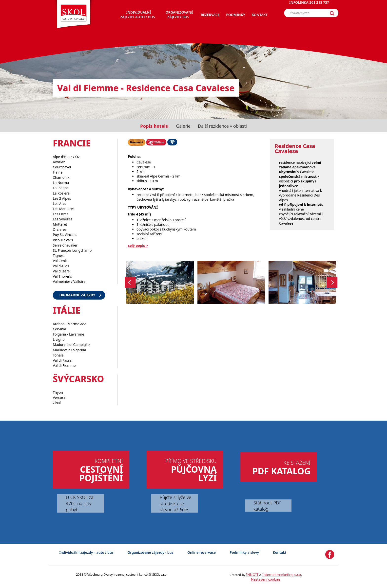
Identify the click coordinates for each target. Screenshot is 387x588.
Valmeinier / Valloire (69, 281)
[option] (160, 282)
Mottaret (60, 224)
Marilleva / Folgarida (69, 350)
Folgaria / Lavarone (68, 334)
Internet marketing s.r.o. (282, 575)
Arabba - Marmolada (70, 324)
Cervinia (59, 329)
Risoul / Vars (63, 240)
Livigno (59, 339)
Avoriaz (59, 162)
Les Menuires (64, 209)
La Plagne (61, 188)
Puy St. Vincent (65, 235)
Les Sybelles (63, 219)
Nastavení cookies (266, 579)
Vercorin (60, 398)
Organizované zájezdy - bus (150, 552)
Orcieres (60, 229)
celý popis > (138, 245)
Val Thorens (62, 276)
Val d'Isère (61, 271)
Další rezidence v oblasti (222, 126)
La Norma (61, 183)
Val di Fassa (62, 360)
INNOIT (252, 575)
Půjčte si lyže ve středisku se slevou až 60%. (175, 504)
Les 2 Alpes (62, 198)
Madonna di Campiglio (71, 345)
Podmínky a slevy (244, 552)
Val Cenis (60, 261)
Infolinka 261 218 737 (309, 6)
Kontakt (280, 552)
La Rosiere (61, 193)
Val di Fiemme (64, 365)
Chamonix (61, 177)
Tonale (58, 355)
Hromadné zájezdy (77, 295)
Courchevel (62, 167)
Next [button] (332, 282)
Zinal (57, 403)
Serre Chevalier (65, 245)
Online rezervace (202, 552)
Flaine (58, 172)
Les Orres (61, 214)
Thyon (58, 392)
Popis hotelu (154, 126)
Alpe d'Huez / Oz (66, 157)
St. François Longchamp (72, 250)
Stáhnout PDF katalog (267, 506)
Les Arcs (59, 204)
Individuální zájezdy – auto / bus (86, 552)
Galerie (183, 126)
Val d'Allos (61, 266)
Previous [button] (130, 282)
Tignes (58, 256)
